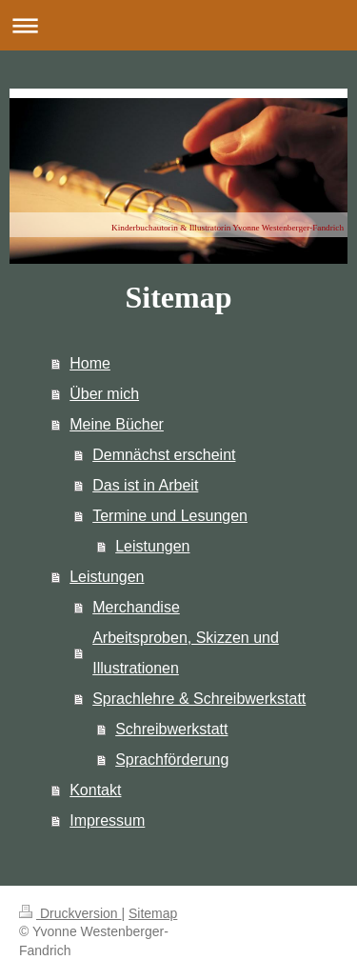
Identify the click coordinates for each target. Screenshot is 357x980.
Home (90, 363)
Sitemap (153, 913)
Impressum (107, 820)
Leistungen (152, 546)
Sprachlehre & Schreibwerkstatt (199, 699)
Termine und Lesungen (170, 516)
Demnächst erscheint (164, 455)
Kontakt (95, 790)
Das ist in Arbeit (145, 485)
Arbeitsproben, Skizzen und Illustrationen (186, 653)
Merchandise (136, 607)
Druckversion (70, 913)
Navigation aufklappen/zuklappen (178, 25)
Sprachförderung (172, 760)
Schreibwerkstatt (171, 729)
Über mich (104, 394)
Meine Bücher (117, 424)
